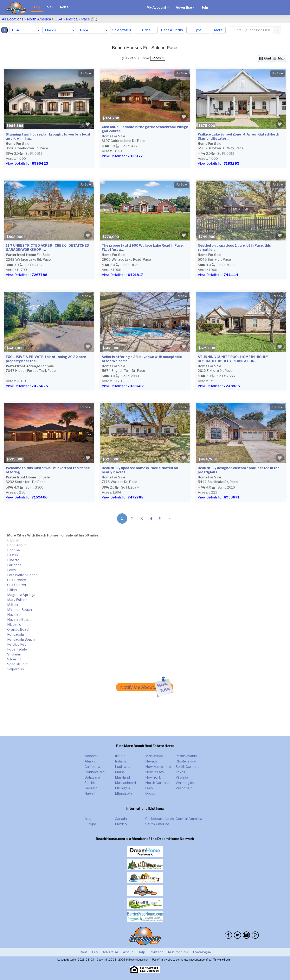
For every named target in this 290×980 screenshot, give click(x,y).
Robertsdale (17, 649)
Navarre (14, 615)
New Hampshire (158, 767)
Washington (186, 783)
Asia (88, 819)
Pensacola (15, 635)
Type (198, 30)
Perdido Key (17, 644)
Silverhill (14, 659)
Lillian (12, 590)
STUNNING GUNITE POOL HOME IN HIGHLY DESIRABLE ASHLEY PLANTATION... (233, 359)
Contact (156, 952)
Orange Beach (19, 630)
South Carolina (188, 767)
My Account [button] (156, 8)
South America (157, 824)
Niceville (14, 625)
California (92, 767)
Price (146, 30)
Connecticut (95, 772)
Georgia (91, 788)
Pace (86, 19)
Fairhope (14, 565)
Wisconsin (184, 788)
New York (153, 777)
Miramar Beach (20, 610)
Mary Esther (17, 600)
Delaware (92, 777)
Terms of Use (222, 960)
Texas (180, 772)
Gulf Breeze (17, 580)
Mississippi (154, 756)
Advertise (110, 952)
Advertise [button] (184, 8)
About (128, 952)
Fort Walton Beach (22, 575)
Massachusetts (127, 783)
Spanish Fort (17, 664)
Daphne (14, 550)
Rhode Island (186, 761)
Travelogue (202, 952)
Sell (50, 7)
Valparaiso (16, 669)
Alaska (90, 761)
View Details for (27, 164)
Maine (120, 772)
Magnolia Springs (21, 595)
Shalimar (14, 654)
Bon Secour (17, 545)
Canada (121, 819)
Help (141, 952)
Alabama (92, 756)
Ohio (149, 788)
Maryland (122, 777)
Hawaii (90, 794)
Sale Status (122, 30)
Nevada (152, 761)
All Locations (13, 19)
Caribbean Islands (160, 819)
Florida (72, 19)
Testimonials (178, 952)
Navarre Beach (19, 620)
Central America (189, 819)
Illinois (120, 756)
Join (205, 8)
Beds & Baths (172, 30)
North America (39, 19)
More (218, 30)
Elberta (13, 560)
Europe (91, 824)
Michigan (122, 788)
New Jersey (155, 772)
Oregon (152, 794)
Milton (12, 605)
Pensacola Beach (21, 639)
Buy (37, 7)
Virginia (182, 777)
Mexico (121, 824)
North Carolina (157, 783)
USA (59, 19)
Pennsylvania (186, 756)
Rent (64, 7)
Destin (12, 555)
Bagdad (13, 540)
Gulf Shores (17, 585)
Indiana (121, 761)
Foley (12, 570)
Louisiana (123, 767)
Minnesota (124, 794)
